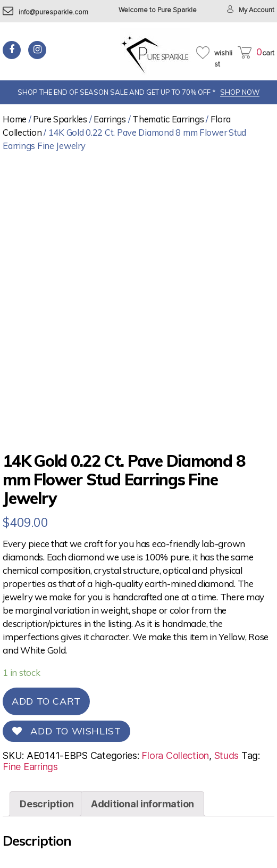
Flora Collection (175, 755)
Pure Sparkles (60, 119)
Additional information (142, 804)
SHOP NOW (240, 92)
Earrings (110, 119)
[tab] (47, 804)
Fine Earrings (30, 767)
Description (47, 804)
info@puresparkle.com (45, 13)
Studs (227, 755)
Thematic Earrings (168, 119)
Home (15, 119)
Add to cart (46, 701)
